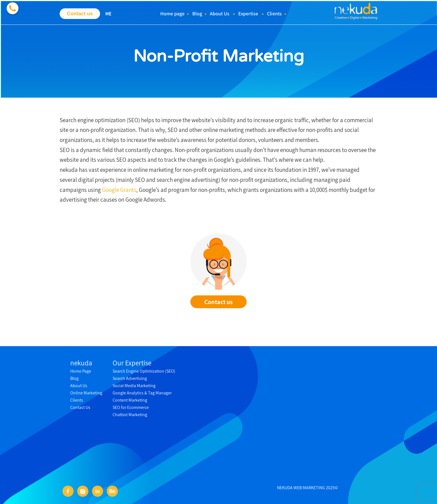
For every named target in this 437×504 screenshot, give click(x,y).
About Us (220, 14)
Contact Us (80, 407)
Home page (172, 14)
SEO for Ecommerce (131, 407)
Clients (274, 14)
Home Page (81, 371)
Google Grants (119, 190)
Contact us (80, 14)
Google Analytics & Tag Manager (142, 393)
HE (108, 14)
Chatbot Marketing (130, 415)
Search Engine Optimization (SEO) (144, 371)
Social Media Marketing (134, 386)
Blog (197, 14)
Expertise (248, 14)
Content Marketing (130, 400)
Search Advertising (130, 378)
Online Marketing (86, 393)
